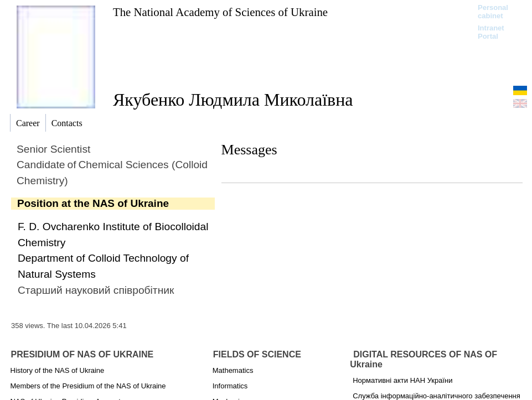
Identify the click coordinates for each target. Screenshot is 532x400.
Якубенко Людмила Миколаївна (233, 100)
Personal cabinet (493, 12)
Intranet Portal (491, 32)
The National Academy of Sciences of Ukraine (220, 12)
